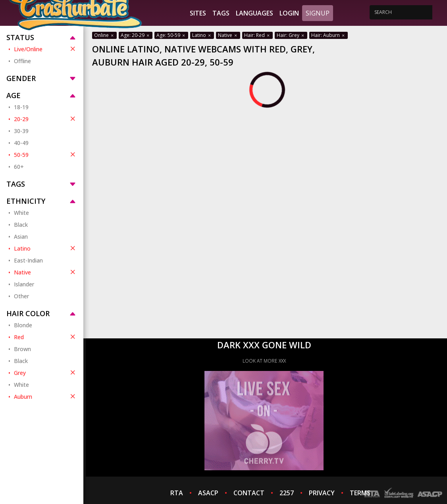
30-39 (21, 131)
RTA (177, 493)
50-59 (45, 154)
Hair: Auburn (329, 35)
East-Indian (28, 260)
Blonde (23, 325)
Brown (22, 349)
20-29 (45, 119)
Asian (21, 237)
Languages (254, 13)
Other (21, 296)
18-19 (21, 107)
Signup (318, 13)
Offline (22, 61)
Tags (221, 13)
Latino (45, 248)
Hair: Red (257, 35)
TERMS (360, 493)
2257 (287, 493)
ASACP (208, 493)
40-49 (21, 143)
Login (289, 13)
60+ (19, 167)
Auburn (45, 396)
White (21, 213)
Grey (45, 373)
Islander (24, 284)
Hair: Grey (291, 35)
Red (45, 337)
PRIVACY (322, 493)
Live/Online (45, 49)
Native (45, 272)
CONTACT (249, 493)
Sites (198, 13)
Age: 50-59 (171, 35)
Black (21, 225)
